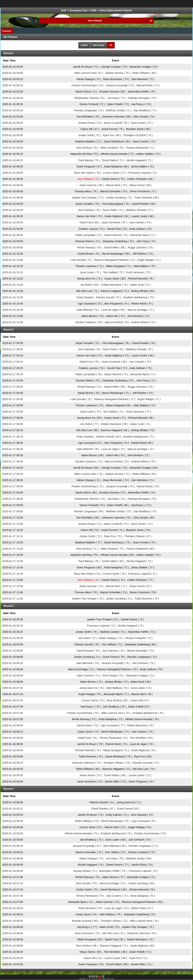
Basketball (112, 4)
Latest (84, 45)
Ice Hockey (94, 4)
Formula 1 (130, 4)
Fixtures (7, 31)
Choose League (53, 4)
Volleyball (163, 4)
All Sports (180, 4)
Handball (146, 4)
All (111, 45)
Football (77, 4)
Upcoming (99, 45)
